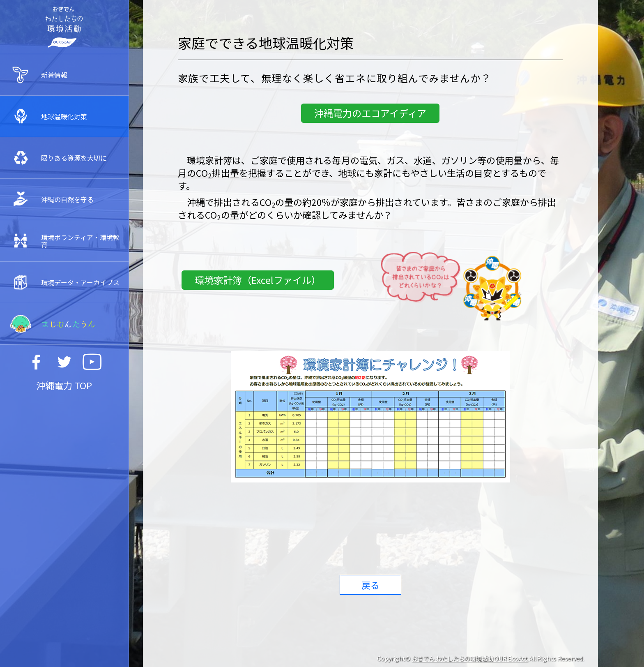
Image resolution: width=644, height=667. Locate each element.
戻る (370, 585)
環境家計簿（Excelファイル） (258, 280)
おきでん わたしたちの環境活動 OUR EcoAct (470, 658)
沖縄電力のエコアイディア (370, 113)
